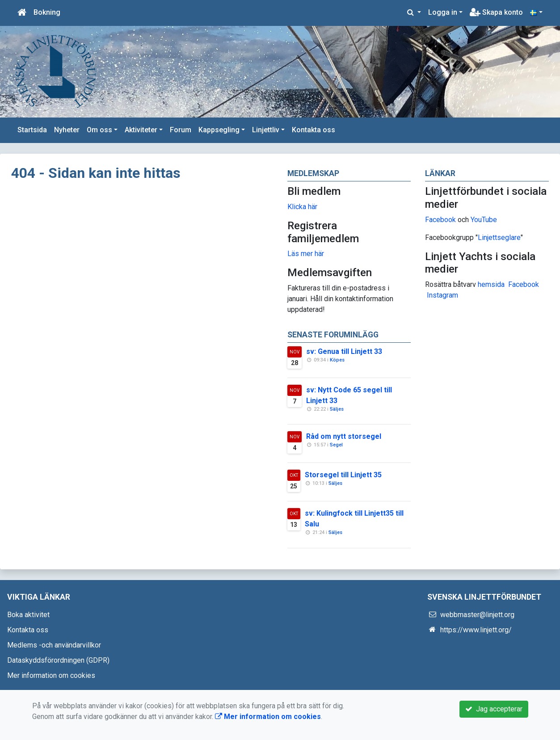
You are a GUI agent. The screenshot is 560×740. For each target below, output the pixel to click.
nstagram (444, 295)
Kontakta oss (314, 130)
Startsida (32, 130)
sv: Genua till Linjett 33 (344, 351)
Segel (336, 445)
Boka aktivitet (28, 615)
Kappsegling (219, 130)
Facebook (440, 220)
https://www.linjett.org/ (476, 630)
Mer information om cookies (51, 675)
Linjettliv (266, 130)
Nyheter (67, 130)
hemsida (491, 284)
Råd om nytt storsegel (344, 436)
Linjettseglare (499, 238)
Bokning (47, 12)
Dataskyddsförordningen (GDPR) (58, 660)
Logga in (443, 12)
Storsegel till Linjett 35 (343, 475)
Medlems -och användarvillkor (54, 645)
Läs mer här (306, 254)
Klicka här (302, 207)
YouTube (484, 220)
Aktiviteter (141, 130)
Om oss (99, 130)
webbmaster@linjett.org (477, 615)
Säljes (337, 409)
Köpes (337, 360)
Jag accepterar (494, 709)
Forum (181, 130)
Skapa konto (496, 12)
